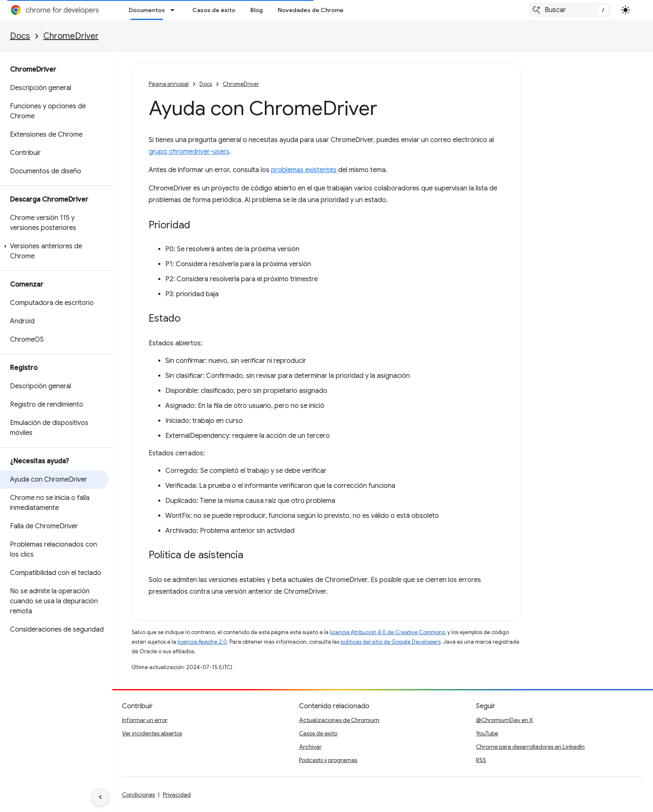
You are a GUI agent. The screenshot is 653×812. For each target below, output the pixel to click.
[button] (54, 251)
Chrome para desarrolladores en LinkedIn (530, 747)
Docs (20, 36)
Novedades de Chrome (311, 10)
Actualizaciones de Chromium (339, 720)
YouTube (487, 733)
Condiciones (138, 795)
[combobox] (570, 10)
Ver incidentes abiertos (152, 733)
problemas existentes (304, 170)
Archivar (310, 747)
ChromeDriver (71, 36)
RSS (481, 760)
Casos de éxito (214, 10)
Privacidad (177, 795)
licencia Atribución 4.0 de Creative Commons (387, 632)
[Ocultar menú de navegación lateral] (100, 797)
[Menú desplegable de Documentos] (175, 10)
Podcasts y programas (328, 760)
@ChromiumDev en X (505, 720)
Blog (257, 10)
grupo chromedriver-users (189, 152)
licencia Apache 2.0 (202, 642)
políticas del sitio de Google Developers (391, 642)
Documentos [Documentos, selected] (147, 10)
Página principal (169, 84)
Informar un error (145, 720)
